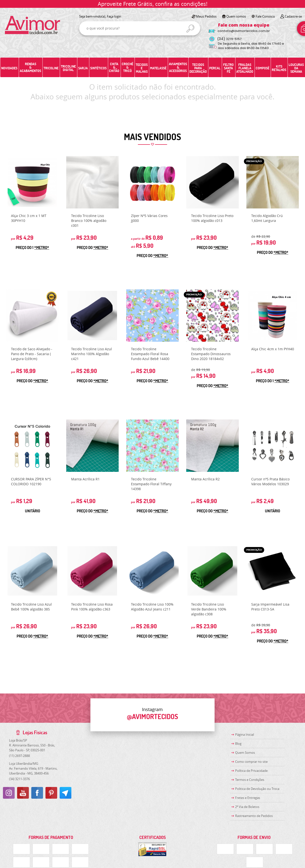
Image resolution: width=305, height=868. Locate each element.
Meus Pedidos (206, 16)
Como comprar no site (251, 762)
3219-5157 (229, 39)
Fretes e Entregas (248, 798)
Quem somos (236, 16)
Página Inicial (245, 734)
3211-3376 (19, 779)
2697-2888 (19, 756)
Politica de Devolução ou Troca (257, 789)
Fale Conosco (265, 16)
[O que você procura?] (190, 29)
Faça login (114, 16)
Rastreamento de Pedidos (254, 816)
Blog (238, 744)
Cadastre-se (293, 16)
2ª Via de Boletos (247, 807)
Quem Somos (245, 753)
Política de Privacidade (251, 771)
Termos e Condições (250, 780)
